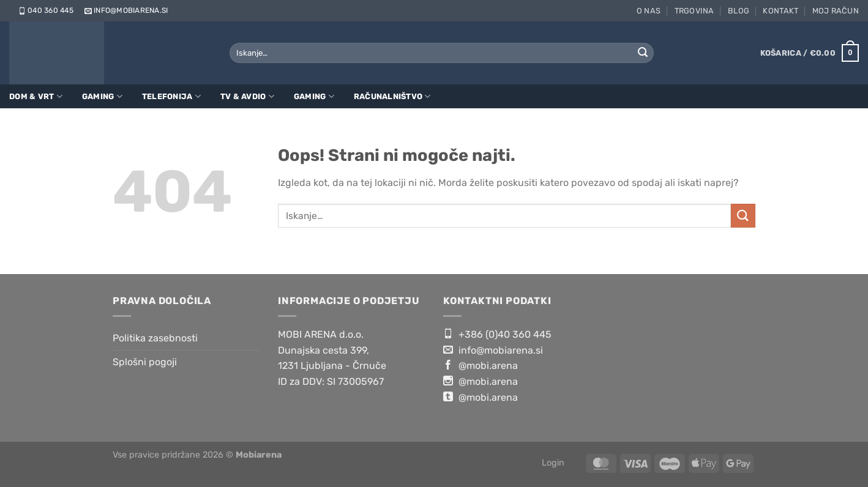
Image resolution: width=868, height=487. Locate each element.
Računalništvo (392, 96)
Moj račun (836, 11)
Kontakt (780, 11)
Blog (739, 11)
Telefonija (171, 96)
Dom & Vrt (36, 96)
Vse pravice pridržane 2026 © (197, 455)
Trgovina (694, 11)
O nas (649, 11)
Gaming (102, 96)
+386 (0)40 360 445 (497, 334)
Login (553, 463)
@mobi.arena (481, 365)
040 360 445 (45, 10)
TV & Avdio (247, 96)
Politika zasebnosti (155, 338)
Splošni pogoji (145, 362)
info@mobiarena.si (125, 10)
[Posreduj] (643, 53)
